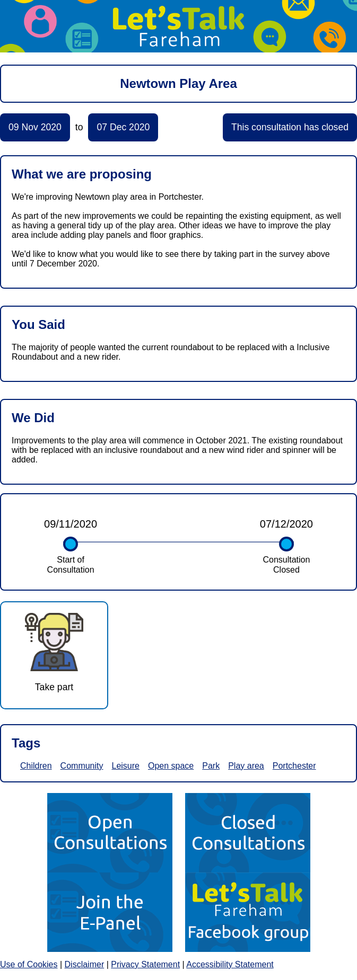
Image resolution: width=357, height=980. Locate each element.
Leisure (126, 766)
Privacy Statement (145, 964)
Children (36, 766)
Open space (171, 766)
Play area (246, 766)
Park (211, 766)
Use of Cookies (29, 964)
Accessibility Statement (230, 964)
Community (82, 766)
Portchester (294, 766)
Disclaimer (85, 964)
